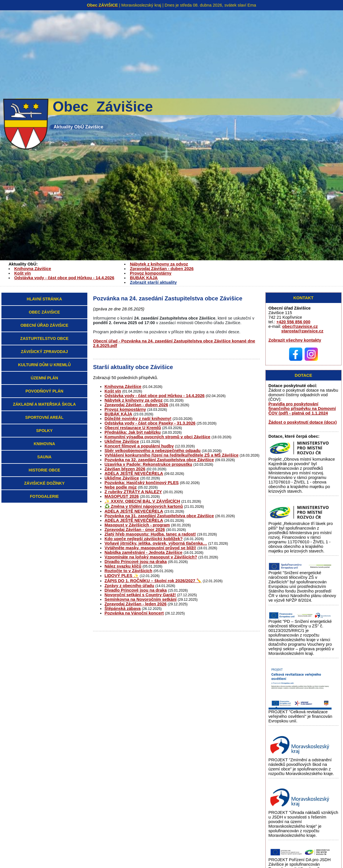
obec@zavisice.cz (300, 326)
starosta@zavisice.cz (302, 331)
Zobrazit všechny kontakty (295, 340)
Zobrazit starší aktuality (153, 282)
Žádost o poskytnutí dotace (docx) (303, 422)
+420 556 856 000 (293, 322)
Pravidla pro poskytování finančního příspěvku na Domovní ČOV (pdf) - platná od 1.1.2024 (302, 409)
